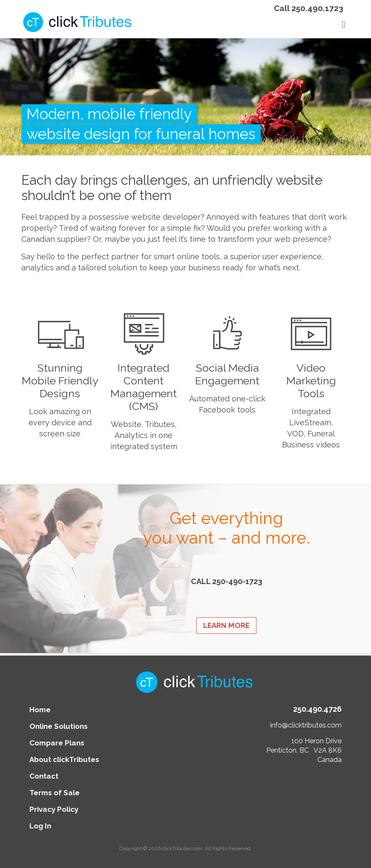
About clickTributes (64, 759)
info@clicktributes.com (306, 725)
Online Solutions (59, 726)
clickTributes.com (182, 848)
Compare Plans (57, 743)
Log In (40, 826)
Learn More (226, 625)
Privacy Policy (54, 809)
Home (40, 710)
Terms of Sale (55, 793)
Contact (44, 776)
